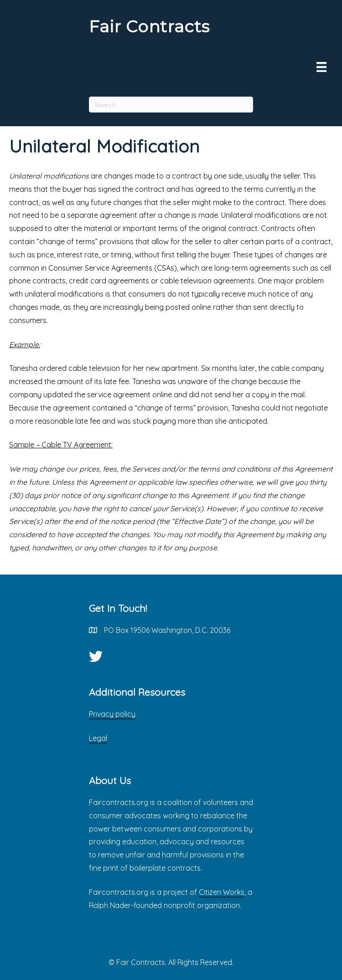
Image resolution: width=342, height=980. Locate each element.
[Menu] (321, 67)
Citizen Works (222, 892)
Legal (98, 738)
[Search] (171, 105)
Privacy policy (112, 714)
